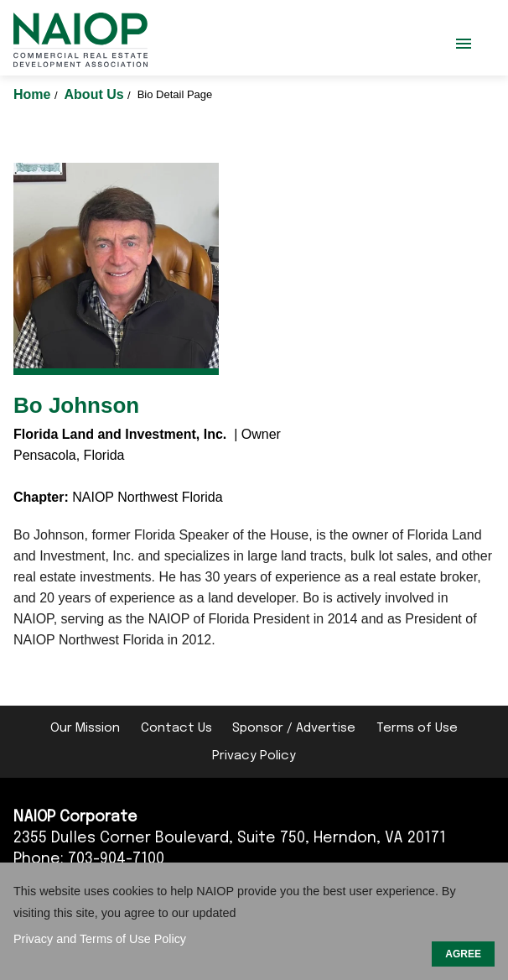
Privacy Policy (254, 756)
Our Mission (85, 728)
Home (34, 94)
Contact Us (176, 728)
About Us (96, 94)
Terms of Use (417, 728)
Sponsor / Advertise (294, 728)
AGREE (463, 954)
